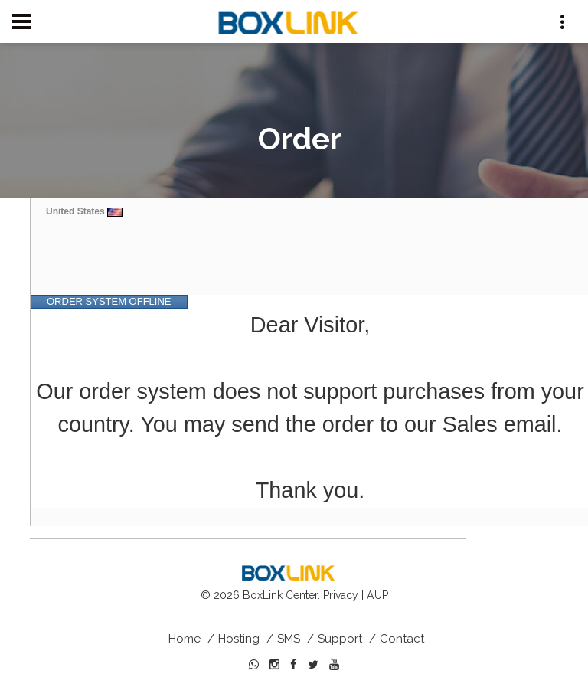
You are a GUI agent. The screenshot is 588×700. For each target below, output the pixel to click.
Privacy (341, 595)
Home (185, 639)
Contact (402, 639)
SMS (289, 639)
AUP (377, 595)
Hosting (239, 639)
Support (340, 639)
